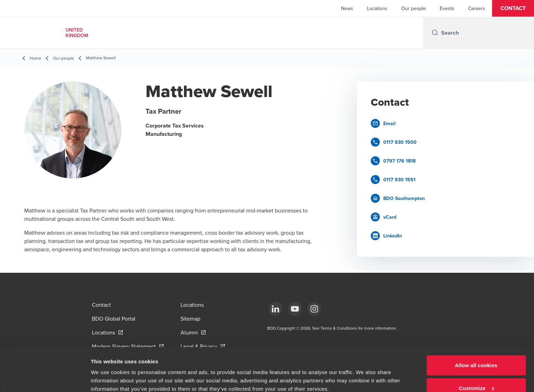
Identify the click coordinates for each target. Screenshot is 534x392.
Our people (414, 8)
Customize (476, 351)
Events (447, 8)
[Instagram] (314, 309)
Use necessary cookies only (476, 373)
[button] (513, 8)
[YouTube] (295, 309)
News (347, 8)
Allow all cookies (476, 328)
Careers (477, 8)
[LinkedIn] (275, 309)
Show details (107, 371)
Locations (377, 8)
